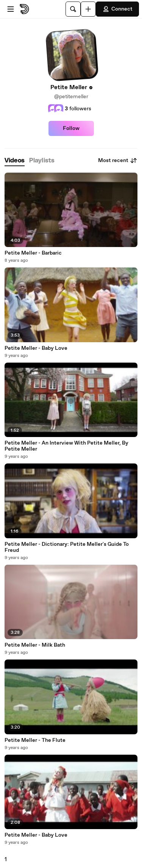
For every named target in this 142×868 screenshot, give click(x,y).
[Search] (73, 9)
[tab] (15, 161)
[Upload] (88, 9)
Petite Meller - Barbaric (33, 253)
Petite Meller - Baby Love (36, 348)
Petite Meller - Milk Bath (35, 645)
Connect (117, 9)
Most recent (118, 161)
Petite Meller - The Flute (35, 740)
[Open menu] (11, 9)
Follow (71, 128)
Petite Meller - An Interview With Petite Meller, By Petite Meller (66, 446)
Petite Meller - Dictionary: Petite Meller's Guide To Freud (67, 547)
